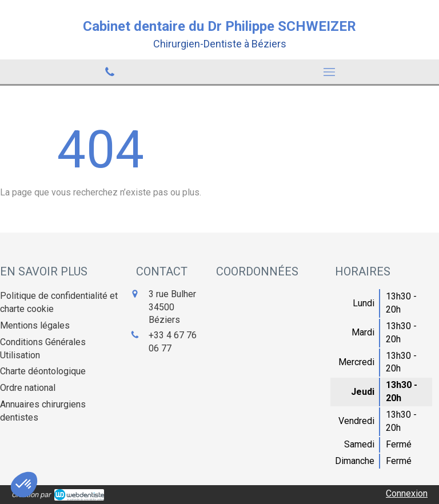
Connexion (407, 493)
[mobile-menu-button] (329, 72)
